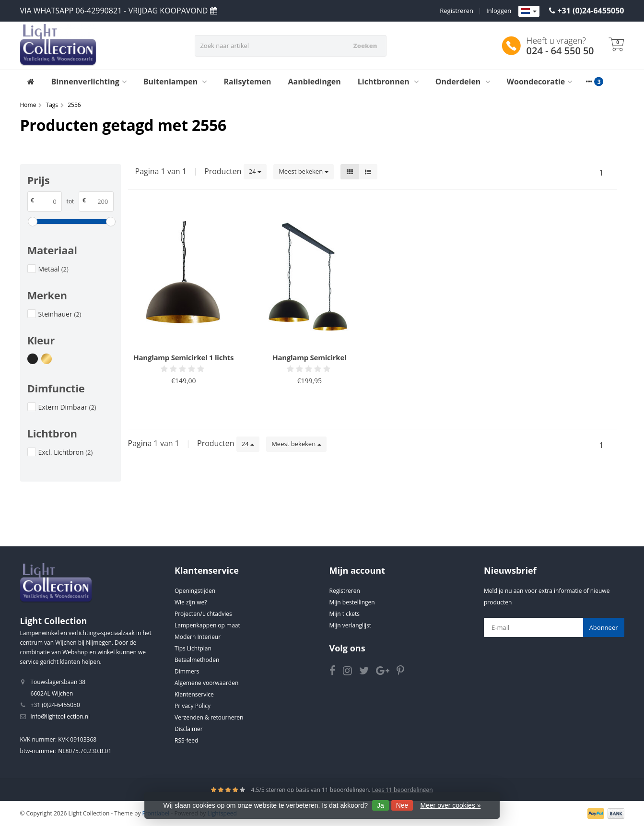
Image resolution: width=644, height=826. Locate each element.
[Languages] (529, 12)
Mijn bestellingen (352, 602)
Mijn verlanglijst (351, 625)
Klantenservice (194, 694)
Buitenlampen (175, 82)
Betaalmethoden (197, 660)
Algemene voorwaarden (206, 683)
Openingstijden (195, 591)
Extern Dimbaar (67, 407)
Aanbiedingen (315, 82)
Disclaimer (189, 729)
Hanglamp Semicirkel (309, 357)
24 (255, 171)
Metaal (53, 269)
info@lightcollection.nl (60, 716)
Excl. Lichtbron (66, 452)
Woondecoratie (540, 82)
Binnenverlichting (89, 82)
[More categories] (589, 82)
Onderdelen (463, 82)
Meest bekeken (303, 171)
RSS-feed (186, 740)
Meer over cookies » (450, 805)
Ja (381, 805)
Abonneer (604, 627)
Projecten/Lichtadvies (203, 614)
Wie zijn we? (191, 602)
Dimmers (187, 671)
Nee (402, 805)
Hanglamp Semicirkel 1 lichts (183, 357)
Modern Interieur (198, 637)
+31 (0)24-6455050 (591, 11)
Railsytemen (247, 82)
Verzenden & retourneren (209, 717)
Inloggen (499, 11)
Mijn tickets (345, 614)
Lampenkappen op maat (207, 625)
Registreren (457, 11)
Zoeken (365, 46)
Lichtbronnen (388, 82)
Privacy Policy (193, 706)
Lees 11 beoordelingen (403, 790)
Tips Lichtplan (193, 648)
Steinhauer (60, 314)
